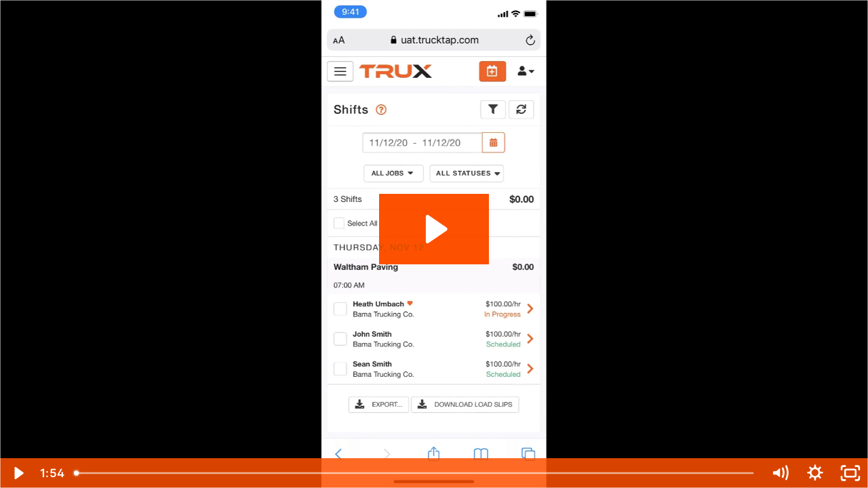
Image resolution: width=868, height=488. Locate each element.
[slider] (415, 473)
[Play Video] (18, 473)
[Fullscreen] (850, 473)
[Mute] (780, 473)
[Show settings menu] (815, 473)
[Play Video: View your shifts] (434, 229)
